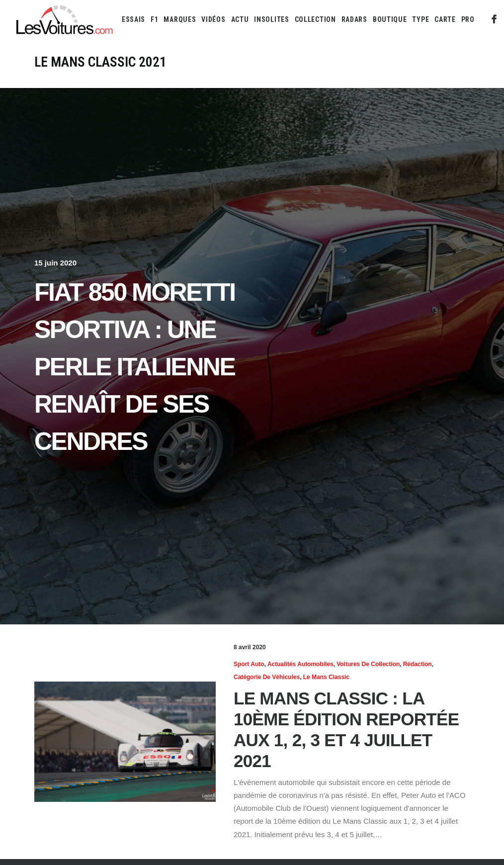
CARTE (445, 19)
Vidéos (213, 19)
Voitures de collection (368, 664)
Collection (315, 19)
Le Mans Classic (326, 677)
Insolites (271, 19)
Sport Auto (249, 664)
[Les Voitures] (65, 19)
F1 (154, 19)
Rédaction (418, 664)
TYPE (420, 19)
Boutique (390, 19)
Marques (180, 19)
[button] (494, 19)
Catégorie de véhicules (267, 677)
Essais (133, 19)
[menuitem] (133, 19)
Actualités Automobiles (300, 664)
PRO (468, 19)
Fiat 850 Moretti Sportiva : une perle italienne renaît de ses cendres (135, 367)
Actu (240, 19)
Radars (354, 19)
